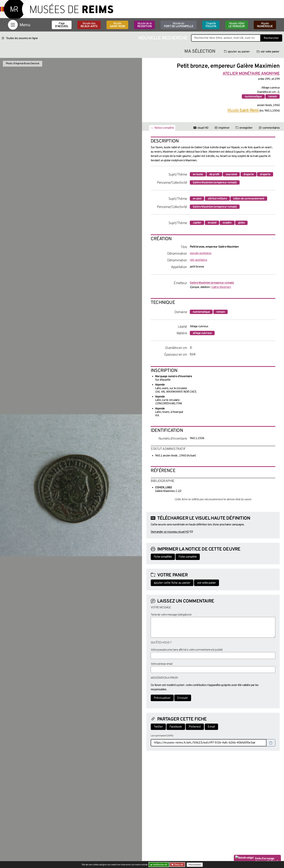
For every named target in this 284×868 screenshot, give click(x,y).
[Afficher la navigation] (13, 25)
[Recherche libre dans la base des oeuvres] (226, 38)
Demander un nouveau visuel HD (170, 532)
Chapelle (211, 25)
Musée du (179, 25)
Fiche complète (188, 557)
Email (211, 727)
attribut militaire (217, 199)
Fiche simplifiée (163, 557)
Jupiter (197, 223)
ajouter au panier (237, 52)
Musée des (89, 25)
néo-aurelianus (199, 260)
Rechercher (271, 38)
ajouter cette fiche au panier (172, 583)
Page (62, 25)
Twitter (158, 727)
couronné (231, 174)
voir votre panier (268, 52)
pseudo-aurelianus (201, 253)
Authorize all (159, 865)
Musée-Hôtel (237, 25)
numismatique (253, 97)
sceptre (227, 223)
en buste (198, 174)
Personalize (195, 865)
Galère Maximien (221, 287)
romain (272, 97)
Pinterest (195, 727)
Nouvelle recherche (163, 38)
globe (241, 223)
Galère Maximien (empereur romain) (215, 183)
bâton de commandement (249, 199)
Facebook (176, 727)
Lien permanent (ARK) (162, 736)
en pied (197, 199)
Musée (117, 25)
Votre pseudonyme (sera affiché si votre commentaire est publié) (187, 650)
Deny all (178, 865)
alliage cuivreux (202, 333)
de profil (214, 174)
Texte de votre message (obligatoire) (171, 615)
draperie (249, 174)
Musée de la (144, 25)
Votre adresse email (162, 664)
